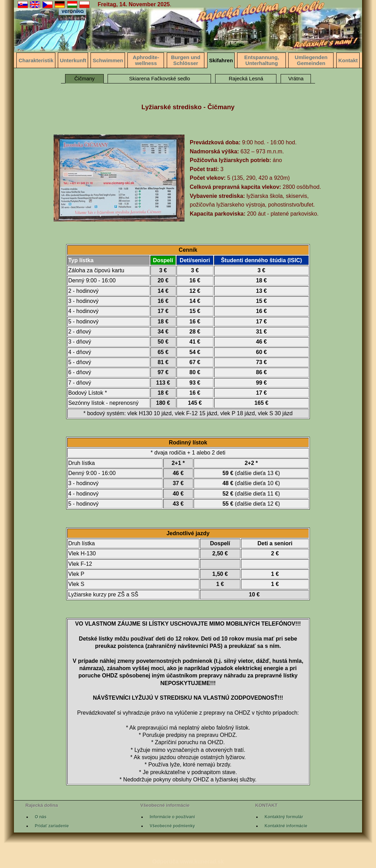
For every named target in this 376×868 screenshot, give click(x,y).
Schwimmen (108, 60)
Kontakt (348, 60)
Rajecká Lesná (246, 78)
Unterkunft (73, 60)
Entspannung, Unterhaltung (261, 60)
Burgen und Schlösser (186, 60)
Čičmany (85, 78)
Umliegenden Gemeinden (311, 60)
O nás (41, 817)
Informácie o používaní (172, 817)
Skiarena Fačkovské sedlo (160, 78)
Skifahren (221, 60)
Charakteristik (36, 60)
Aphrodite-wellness (146, 60)
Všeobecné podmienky (172, 826)
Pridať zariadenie (52, 826)
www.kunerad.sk (202, 862)
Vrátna (296, 78)
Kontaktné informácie (286, 826)
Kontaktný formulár (284, 817)
